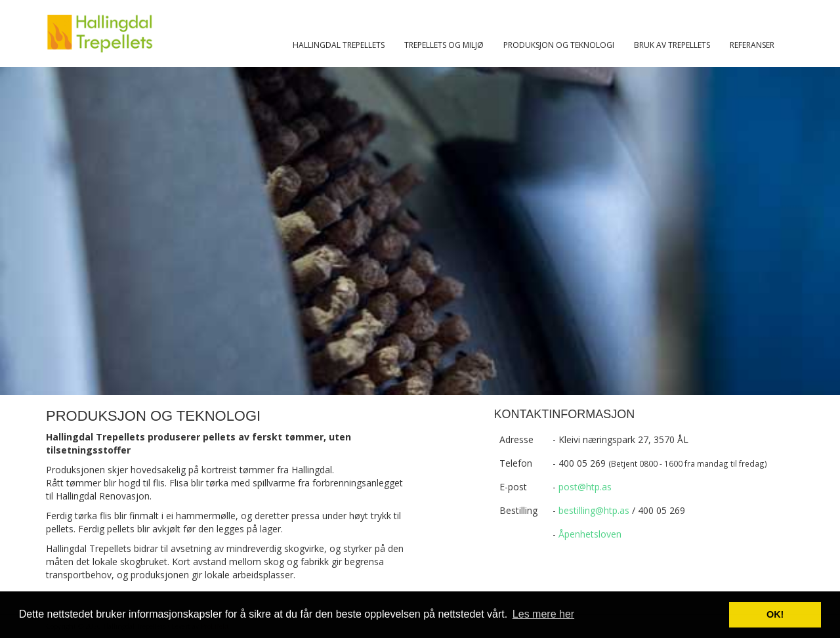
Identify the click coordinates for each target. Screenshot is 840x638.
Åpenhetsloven (590, 534)
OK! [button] (775, 614)
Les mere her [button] (543, 614)
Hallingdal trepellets (339, 45)
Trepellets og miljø (444, 45)
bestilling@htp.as (594, 510)
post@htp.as (585, 487)
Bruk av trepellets (672, 45)
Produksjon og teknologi (559, 45)
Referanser (752, 45)
